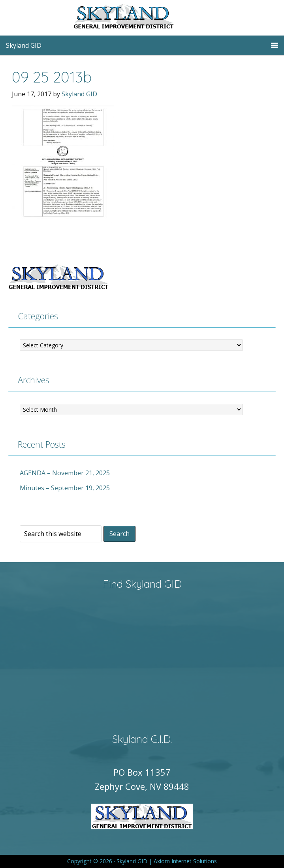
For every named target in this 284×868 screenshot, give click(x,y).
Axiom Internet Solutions (185, 861)
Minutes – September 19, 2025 (65, 488)
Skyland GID (142, 18)
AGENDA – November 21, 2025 (65, 473)
